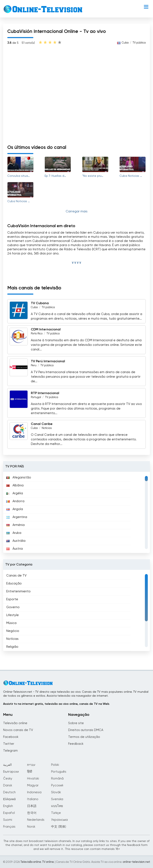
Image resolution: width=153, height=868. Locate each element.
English (8, 806)
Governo (13, 607)
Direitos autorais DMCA (86, 730)
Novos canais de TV (18, 730)
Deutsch (9, 792)
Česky (8, 779)
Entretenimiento (18, 591)
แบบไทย (57, 806)
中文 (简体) (59, 827)
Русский (57, 785)
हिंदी (30, 772)
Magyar (33, 785)
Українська (59, 820)
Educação (14, 583)
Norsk (31, 827)
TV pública (139, 43)
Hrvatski (33, 779)
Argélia (15, 493)
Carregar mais (77, 212)
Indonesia (34, 792)
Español (9, 813)
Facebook (11, 737)
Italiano (33, 799)
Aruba (14, 533)
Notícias (47, 428)
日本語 (32, 806)
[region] (76, 512)
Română (57, 779)
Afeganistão (19, 478)
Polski (55, 765)
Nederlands (36, 820)
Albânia (15, 485)
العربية (7, 765)
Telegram (10, 751)
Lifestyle (13, 615)
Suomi (8, 820)
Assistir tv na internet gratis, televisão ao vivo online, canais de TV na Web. (56, 704)
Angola (15, 509)
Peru (34, 366)
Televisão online (15, 723)
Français (9, 827)
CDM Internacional (46, 330)
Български (11, 772)
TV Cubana (40, 303)
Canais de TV (16, 576)
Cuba (125, 43)
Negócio (13, 631)
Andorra (15, 501)
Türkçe (56, 813)
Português (59, 772)
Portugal (36, 397)
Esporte (12, 599)
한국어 (32, 813)
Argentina (17, 517)
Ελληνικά (9, 799)
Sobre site (76, 723)
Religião (12, 647)
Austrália (16, 541)
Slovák (56, 792)
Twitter (9, 744)
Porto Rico (37, 334)
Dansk (8, 785)
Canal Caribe (42, 424)
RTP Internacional (45, 393)
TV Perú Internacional (48, 361)
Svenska (57, 799)
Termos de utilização (84, 737)
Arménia (15, 525)
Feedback (76, 744)
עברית (31, 765)
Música (11, 623)
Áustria (14, 549)
